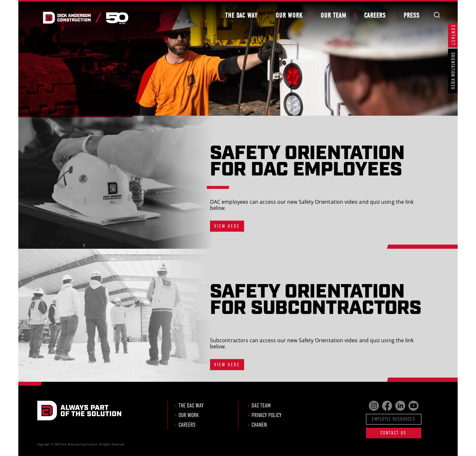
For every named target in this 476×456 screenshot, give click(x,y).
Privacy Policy (266, 415)
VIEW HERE (227, 226)
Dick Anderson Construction (85, 18)
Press (412, 15)
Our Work (289, 15)
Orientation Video (453, 71)
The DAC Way (241, 15)
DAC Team (261, 406)
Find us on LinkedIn (400, 406)
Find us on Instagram (374, 406)
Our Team (333, 15)
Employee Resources (393, 419)
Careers (375, 15)
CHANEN (259, 425)
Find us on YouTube (413, 406)
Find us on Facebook (387, 406)
